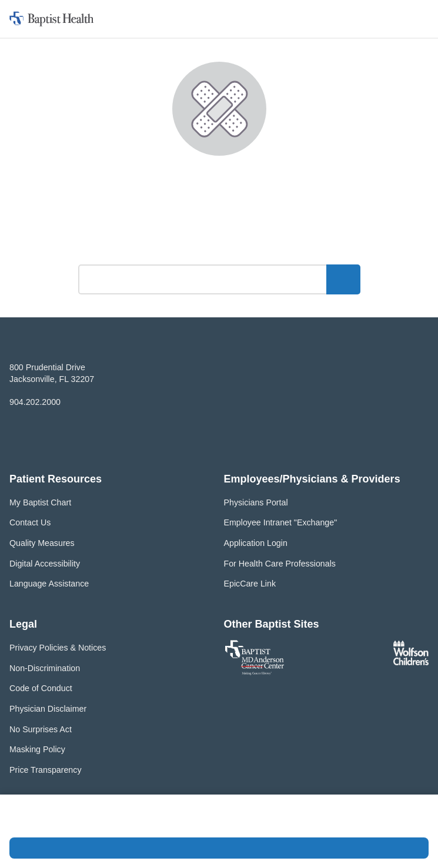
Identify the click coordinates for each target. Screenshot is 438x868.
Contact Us (30, 522)
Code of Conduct (41, 688)
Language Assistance (49, 584)
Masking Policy (37, 749)
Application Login (256, 543)
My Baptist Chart (40, 502)
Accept (219, 848)
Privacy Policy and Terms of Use (111, 822)
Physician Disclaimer (48, 709)
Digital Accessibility (45, 564)
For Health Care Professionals (280, 564)
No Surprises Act (41, 729)
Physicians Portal (256, 502)
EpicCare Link (250, 584)
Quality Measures (42, 543)
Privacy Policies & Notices (58, 648)
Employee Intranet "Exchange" (281, 522)
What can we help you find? (219, 248)
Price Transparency (46, 770)
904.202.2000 (35, 402)
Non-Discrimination (45, 668)
